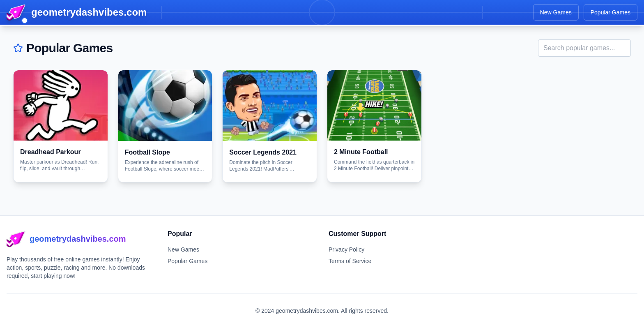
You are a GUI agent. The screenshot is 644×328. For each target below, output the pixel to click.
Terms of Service (350, 261)
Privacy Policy (346, 249)
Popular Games (611, 12)
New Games (556, 12)
